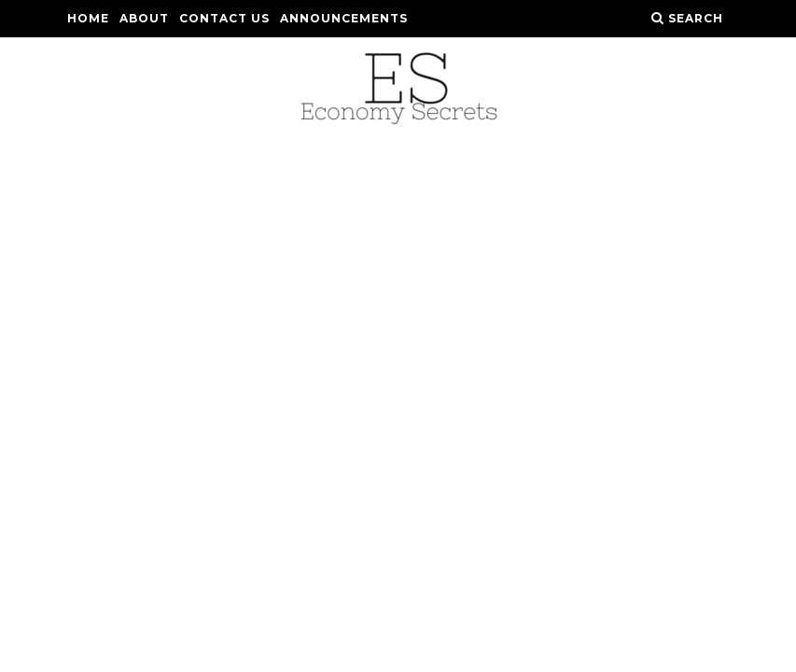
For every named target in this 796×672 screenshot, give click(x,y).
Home (88, 18)
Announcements (344, 18)
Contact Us (224, 18)
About (144, 18)
